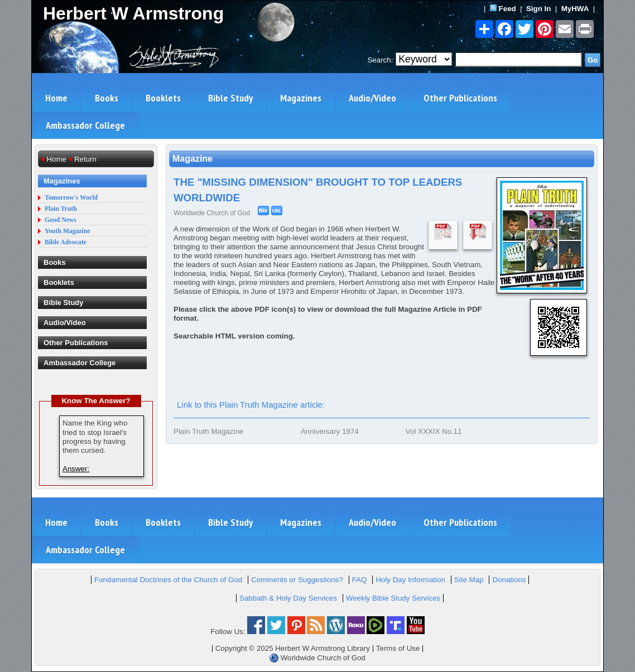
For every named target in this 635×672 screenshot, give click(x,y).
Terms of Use (398, 648)
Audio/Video (372, 98)
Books (107, 98)
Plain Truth (61, 209)
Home (56, 98)
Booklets (163, 98)
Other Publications (460, 98)
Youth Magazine (68, 231)
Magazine (193, 159)
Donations (509, 580)
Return (85, 159)
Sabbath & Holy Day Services (288, 598)
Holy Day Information (410, 580)
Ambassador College (85, 125)
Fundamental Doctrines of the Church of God (168, 580)
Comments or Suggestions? (297, 580)
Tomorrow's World (71, 198)
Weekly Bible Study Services (393, 598)
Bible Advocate (66, 242)
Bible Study (230, 98)
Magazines (301, 98)
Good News (61, 220)
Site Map (469, 580)
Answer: (76, 469)
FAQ (360, 580)
